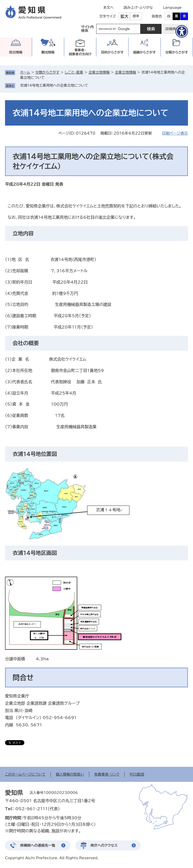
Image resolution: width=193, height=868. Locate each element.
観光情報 (48, 52)
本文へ (108, 8)
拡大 (124, 16)
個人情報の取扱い (70, 774)
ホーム (25, 72)
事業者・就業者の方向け (80, 52)
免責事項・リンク (107, 774)
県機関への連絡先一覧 (38, 845)
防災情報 (16, 52)
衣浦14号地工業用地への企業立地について (54, 85)
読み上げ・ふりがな (138, 8)
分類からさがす (47, 72)
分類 (177, 52)
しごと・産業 (74, 72)
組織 (144, 52)
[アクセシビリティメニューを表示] (182, 31)
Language (172, 8)
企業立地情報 (99, 72)
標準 (136, 16)
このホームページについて (25, 774)
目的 (112, 52)
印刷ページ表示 (175, 133)
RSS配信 (137, 774)
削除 (91, 85)
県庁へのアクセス (104, 845)
